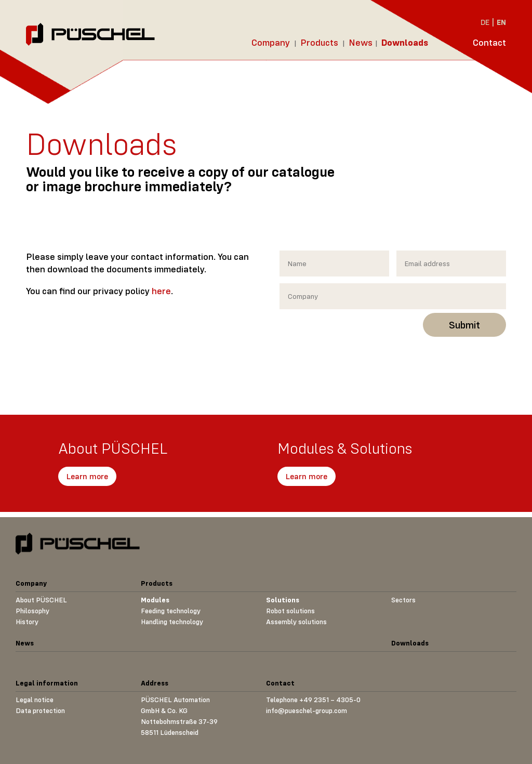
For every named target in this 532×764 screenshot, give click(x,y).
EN (501, 22)
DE (485, 22)
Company (271, 42)
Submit (464, 325)
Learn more (87, 476)
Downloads (405, 42)
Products (319, 42)
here (161, 291)
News (361, 42)
